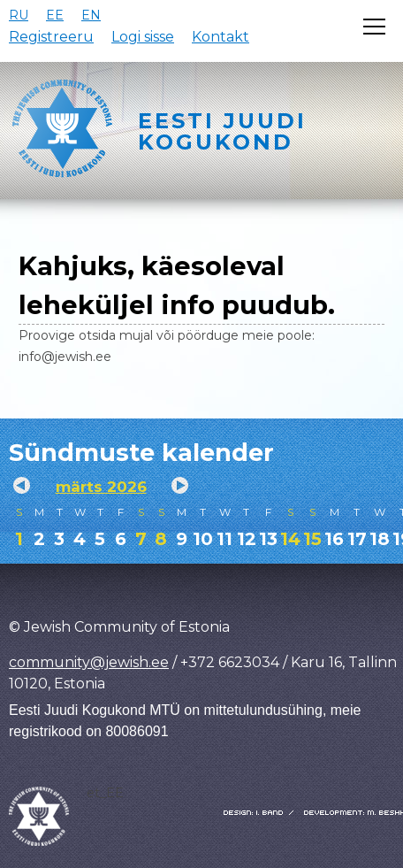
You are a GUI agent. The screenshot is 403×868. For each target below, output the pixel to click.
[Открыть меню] (374, 27)
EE (55, 15)
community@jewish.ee (89, 662)
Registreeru (51, 37)
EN (91, 15)
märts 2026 (101, 487)
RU (19, 15)
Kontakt (221, 37)
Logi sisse (143, 37)
